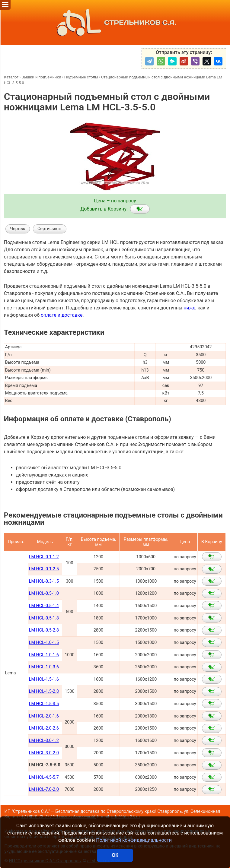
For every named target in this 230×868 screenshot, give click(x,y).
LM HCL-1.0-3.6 (44, 667)
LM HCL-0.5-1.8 (44, 618)
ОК (115, 855)
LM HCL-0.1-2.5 (44, 569)
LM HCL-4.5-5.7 (44, 777)
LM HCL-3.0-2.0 (44, 753)
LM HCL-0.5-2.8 (44, 630)
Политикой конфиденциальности (134, 840)
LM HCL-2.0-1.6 (44, 716)
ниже (189, 308)
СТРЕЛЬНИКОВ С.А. (115, 23)
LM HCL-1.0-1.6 (44, 655)
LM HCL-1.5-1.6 (44, 679)
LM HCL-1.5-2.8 (44, 691)
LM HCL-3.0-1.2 (44, 741)
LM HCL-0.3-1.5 (44, 581)
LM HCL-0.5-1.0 (44, 593)
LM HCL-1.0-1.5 (44, 643)
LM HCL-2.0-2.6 (44, 728)
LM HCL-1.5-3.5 (44, 704)
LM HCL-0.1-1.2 (44, 557)
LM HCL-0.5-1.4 (44, 606)
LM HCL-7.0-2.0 (44, 789)
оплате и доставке (62, 315)
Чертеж (18, 229)
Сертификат (50, 229)
